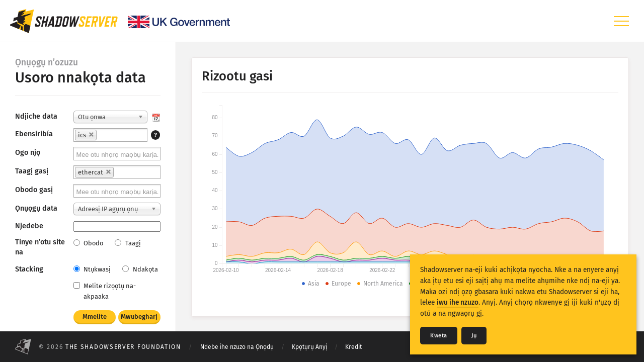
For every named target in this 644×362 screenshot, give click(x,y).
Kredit (353, 347)
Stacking (29, 269)
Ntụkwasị (92, 269)
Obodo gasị (34, 190)
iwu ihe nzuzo (458, 302)
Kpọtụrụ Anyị (309, 347)
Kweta (439, 336)
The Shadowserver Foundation (123, 347)
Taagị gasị (32, 171)
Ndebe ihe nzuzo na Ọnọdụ (237, 347)
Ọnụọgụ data (36, 208)
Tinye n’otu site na (40, 247)
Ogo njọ (28, 153)
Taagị (128, 243)
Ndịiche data (36, 116)
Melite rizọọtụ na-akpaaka (105, 291)
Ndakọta (140, 269)
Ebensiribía (34, 134)
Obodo (88, 243)
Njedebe (29, 226)
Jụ (474, 336)
